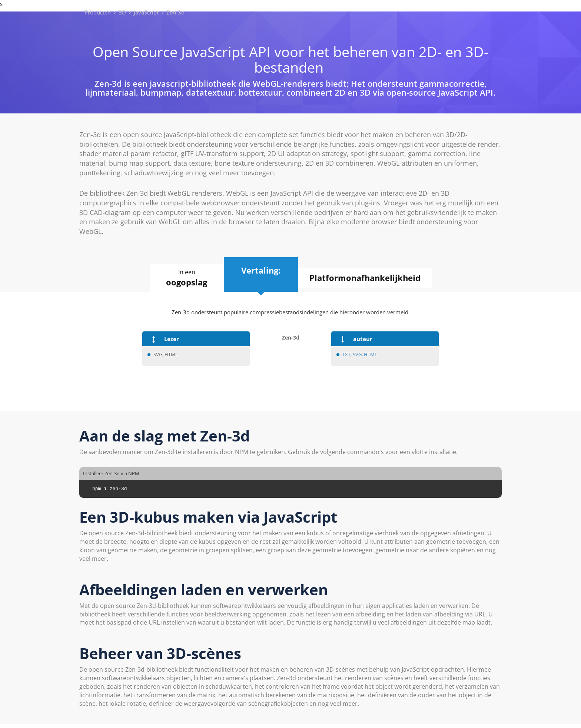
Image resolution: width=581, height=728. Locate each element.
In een (187, 278)
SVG (357, 354)
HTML (371, 354)
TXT (346, 354)
